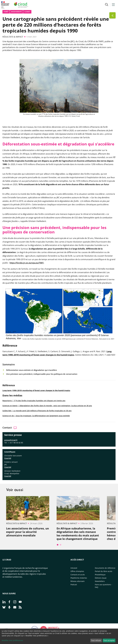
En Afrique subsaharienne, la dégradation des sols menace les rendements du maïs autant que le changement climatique (78, 534)
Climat (27, 12)
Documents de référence (105, 568)
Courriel (8, 458)
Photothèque (100, 575)
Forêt (6, 12)
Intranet (74, 568)
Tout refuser (96, 640)
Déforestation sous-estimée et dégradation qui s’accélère (31, 370)
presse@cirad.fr (11, 440)
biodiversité (16, 12)
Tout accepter (109, 640)
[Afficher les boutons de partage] (112, 15)
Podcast (74, 585)
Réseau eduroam (78, 581)
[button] (107, 5)
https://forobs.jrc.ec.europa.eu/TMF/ (27, 263)
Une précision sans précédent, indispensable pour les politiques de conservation (42, 374)
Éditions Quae (101, 578)
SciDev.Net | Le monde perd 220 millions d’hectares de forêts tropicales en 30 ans (37, 411)
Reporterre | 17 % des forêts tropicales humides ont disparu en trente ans (34, 401)
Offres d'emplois (77, 571)
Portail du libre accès (104, 571)
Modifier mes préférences (12, 640)
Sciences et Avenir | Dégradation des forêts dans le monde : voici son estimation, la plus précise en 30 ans (47, 406)
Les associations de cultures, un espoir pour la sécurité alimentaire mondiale (28, 532)
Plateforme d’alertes (79, 578)
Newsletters (100, 581)
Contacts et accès (78, 575)
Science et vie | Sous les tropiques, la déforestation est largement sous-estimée (36, 416)
